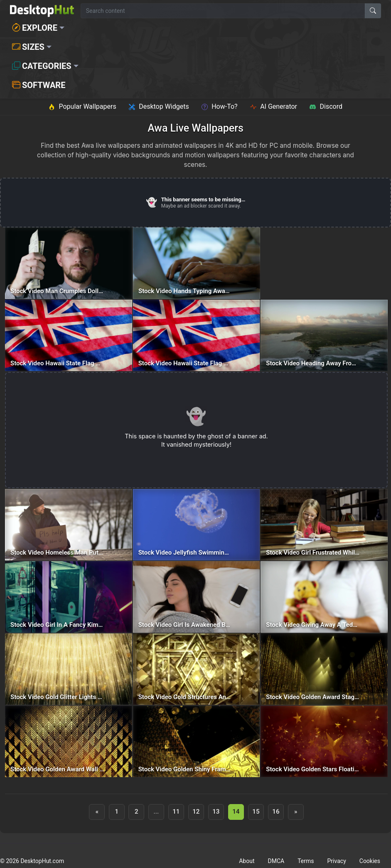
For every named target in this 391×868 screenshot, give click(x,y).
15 (256, 812)
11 (176, 812)
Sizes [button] (28, 47)
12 (196, 812)
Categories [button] (42, 66)
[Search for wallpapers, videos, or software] (223, 11)
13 (216, 812)
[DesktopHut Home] (42, 11)
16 (276, 812)
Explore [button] (35, 28)
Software (39, 85)
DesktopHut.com (42, 861)
